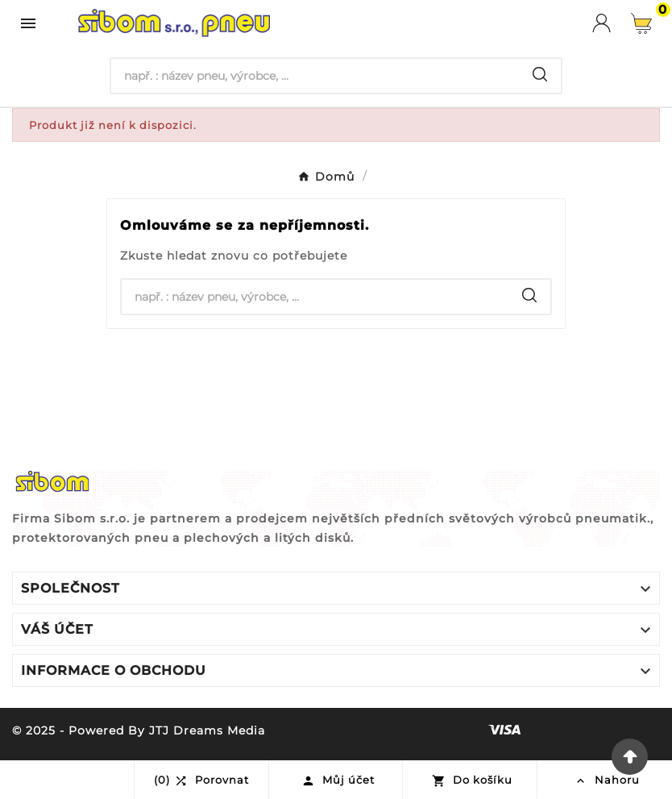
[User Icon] (612, 23)
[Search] (540, 74)
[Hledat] (315, 76)
